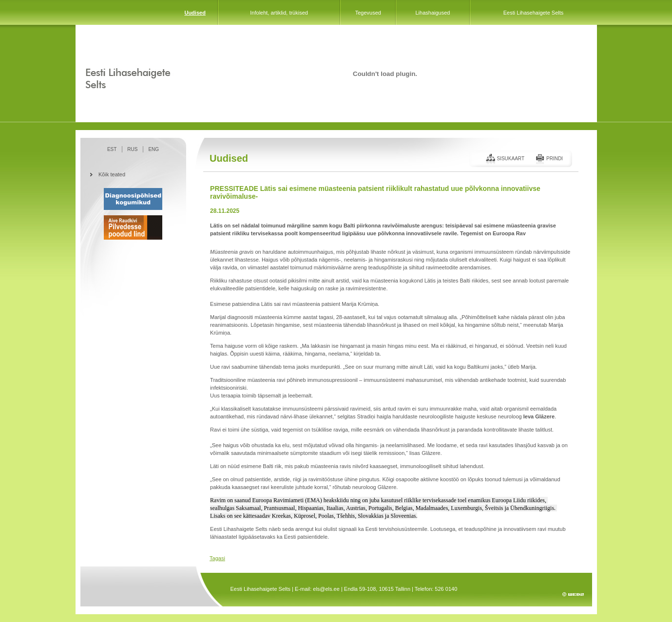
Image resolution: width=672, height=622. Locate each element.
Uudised (195, 13)
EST (112, 149)
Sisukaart (510, 159)
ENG (154, 149)
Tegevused (368, 13)
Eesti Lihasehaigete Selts (534, 13)
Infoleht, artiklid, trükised (279, 13)
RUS (132, 149)
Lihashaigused (432, 13)
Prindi (555, 159)
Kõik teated (112, 174)
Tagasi (217, 558)
